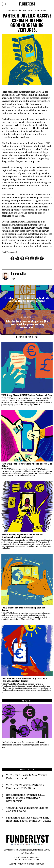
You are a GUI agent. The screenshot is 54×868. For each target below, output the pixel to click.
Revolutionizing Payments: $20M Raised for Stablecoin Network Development (22, 536)
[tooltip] (12, 258)
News (30, 10)
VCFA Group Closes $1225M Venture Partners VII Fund (27, 395)
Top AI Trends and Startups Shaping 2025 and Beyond (23, 609)
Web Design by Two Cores (27, 860)
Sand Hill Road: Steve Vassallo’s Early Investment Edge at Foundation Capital (25, 680)
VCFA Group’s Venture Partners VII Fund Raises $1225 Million (27, 465)
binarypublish (19, 273)
